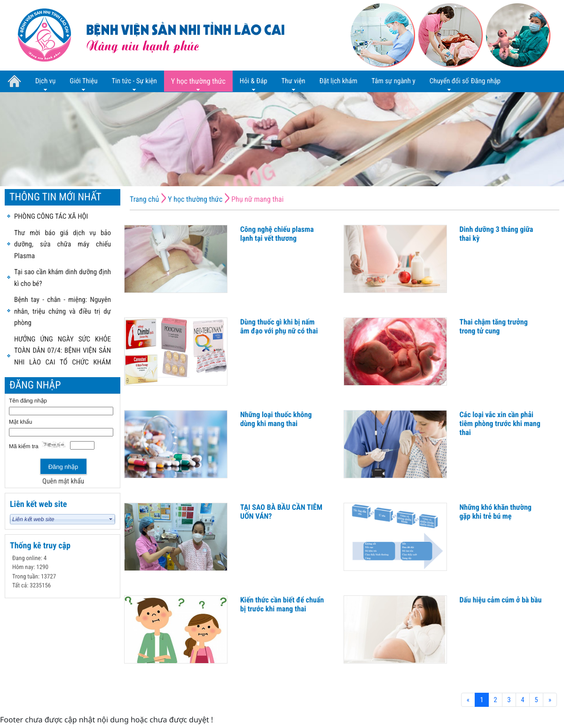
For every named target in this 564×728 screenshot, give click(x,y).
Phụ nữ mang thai (257, 199)
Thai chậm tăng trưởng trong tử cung (494, 326)
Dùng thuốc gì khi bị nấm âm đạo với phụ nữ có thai (279, 326)
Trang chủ (144, 199)
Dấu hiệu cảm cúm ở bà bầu (501, 600)
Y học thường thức (195, 199)
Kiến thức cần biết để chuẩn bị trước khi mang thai (282, 604)
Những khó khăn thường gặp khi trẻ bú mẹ (496, 512)
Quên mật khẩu (63, 481)
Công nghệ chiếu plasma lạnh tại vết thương (277, 234)
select (111, 519)
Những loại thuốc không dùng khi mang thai (276, 419)
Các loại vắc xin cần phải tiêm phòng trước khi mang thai (500, 423)
